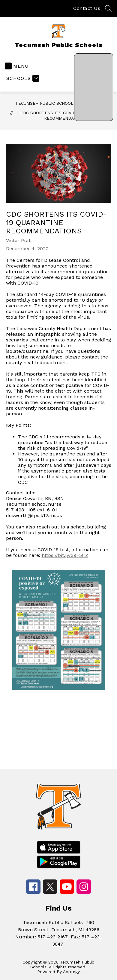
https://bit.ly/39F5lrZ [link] (65, 555)
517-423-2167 (53, 937)
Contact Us (87, 8)
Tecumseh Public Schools (46, 103)
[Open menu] (17, 66)
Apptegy (71, 972)
